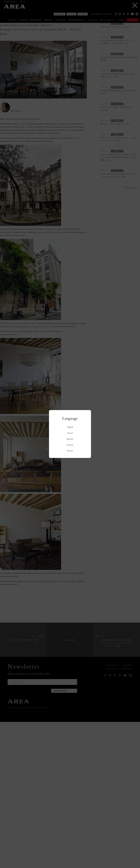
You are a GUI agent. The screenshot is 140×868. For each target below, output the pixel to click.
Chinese (70, 445)
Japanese (70, 439)
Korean (70, 451)
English (70, 427)
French (70, 433)
